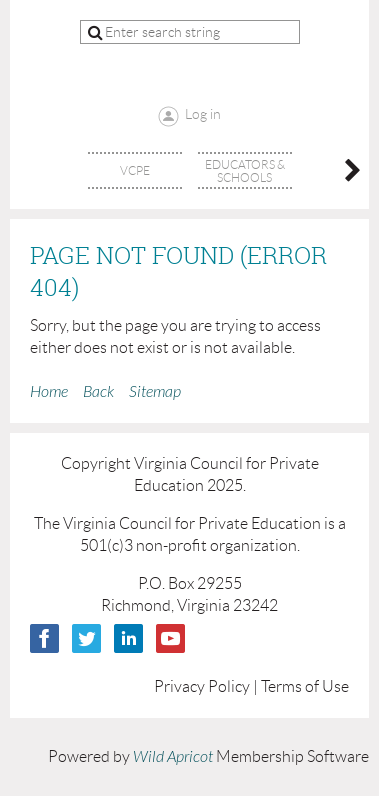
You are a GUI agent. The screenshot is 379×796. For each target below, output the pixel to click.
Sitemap (155, 392)
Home (49, 392)
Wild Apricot (173, 757)
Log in (203, 114)
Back (98, 392)
